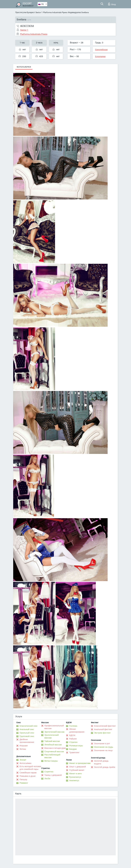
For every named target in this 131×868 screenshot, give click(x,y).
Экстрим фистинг (102, 733)
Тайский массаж (52, 741)
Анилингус (74, 780)
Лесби (47, 779)
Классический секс (28, 726)
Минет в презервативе (80, 763)
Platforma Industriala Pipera (55, 12)
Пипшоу (23, 779)
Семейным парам (28, 773)
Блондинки (100, 56)
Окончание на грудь (104, 747)
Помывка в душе (28, 776)
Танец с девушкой (53, 775)
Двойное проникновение (27, 741)
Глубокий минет (77, 770)
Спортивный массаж (54, 752)
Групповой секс (27, 736)
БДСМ (72, 735)
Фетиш (23, 749)
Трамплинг (74, 752)
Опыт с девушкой (78, 767)
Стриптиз (49, 772)
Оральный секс (27, 733)
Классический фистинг (105, 726)
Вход (112, 4)
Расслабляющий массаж (52, 756)
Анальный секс (27, 729)
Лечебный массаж (53, 745)
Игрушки (24, 746)
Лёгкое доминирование (77, 730)
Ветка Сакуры (51, 761)
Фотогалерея (24, 67)
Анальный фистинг (103, 729)
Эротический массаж (54, 732)
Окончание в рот (102, 744)
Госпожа (73, 726)
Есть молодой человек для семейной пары (30, 768)
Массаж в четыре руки (55, 748)
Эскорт (23, 760)
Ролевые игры (76, 746)
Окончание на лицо (103, 750)
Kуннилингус (75, 777)
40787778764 (27, 26)
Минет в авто (75, 774)
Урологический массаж (52, 736)
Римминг (24, 783)
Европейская (101, 50)
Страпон (73, 742)
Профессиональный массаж (54, 727)
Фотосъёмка (25, 763)
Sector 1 (39, 12)
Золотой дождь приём (105, 767)
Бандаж (73, 749)
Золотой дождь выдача (101, 762)
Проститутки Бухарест (25, 12)
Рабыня (73, 739)
